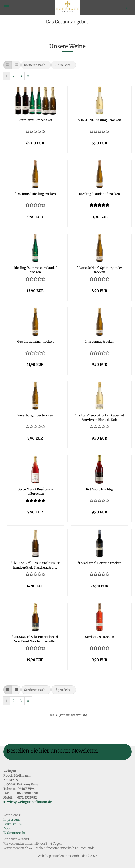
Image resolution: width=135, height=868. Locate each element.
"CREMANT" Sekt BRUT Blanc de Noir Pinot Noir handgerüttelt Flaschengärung (35, 639)
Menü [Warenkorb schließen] (7, 7)
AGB (6, 828)
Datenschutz (12, 824)
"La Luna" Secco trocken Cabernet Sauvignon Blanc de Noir (99, 417)
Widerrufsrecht (14, 833)
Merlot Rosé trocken (100, 637)
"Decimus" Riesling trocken (35, 194)
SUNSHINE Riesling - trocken (99, 120)
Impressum (12, 820)
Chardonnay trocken (99, 342)
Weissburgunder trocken (35, 415)
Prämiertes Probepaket (35, 120)
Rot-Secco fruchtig (99, 489)
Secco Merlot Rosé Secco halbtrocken (35, 491)
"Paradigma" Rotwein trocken (99, 563)
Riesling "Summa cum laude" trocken (35, 270)
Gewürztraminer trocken (35, 342)
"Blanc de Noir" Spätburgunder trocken (100, 270)
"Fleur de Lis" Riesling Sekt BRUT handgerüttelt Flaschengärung (35, 565)
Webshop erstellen (51, 856)
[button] (8, 65)
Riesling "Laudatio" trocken (99, 194)
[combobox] (36, 65)
